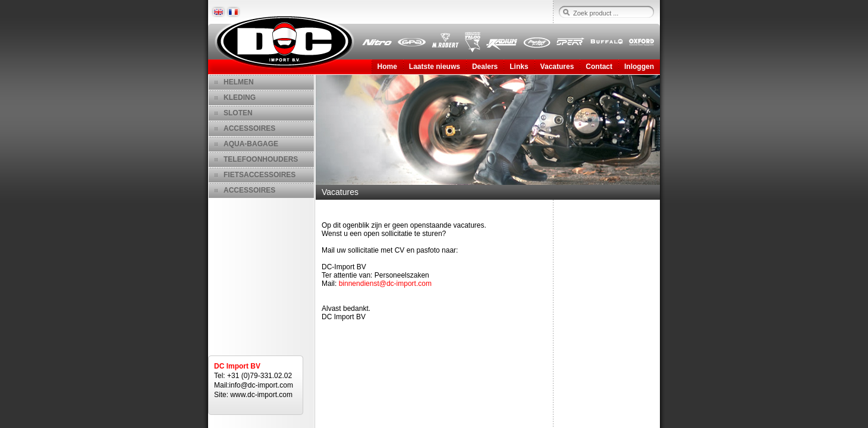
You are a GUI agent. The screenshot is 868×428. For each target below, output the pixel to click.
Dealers (485, 67)
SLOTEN (238, 113)
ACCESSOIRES (249, 128)
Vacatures (557, 67)
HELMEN (239, 82)
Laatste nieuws (435, 67)
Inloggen (639, 67)
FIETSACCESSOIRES (260, 175)
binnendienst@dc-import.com (385, 284)
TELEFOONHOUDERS (261, 159)
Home (387, 67)
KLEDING (240, 97)
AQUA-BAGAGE (251, 144)
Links (519, 67)
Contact (599, 67)
